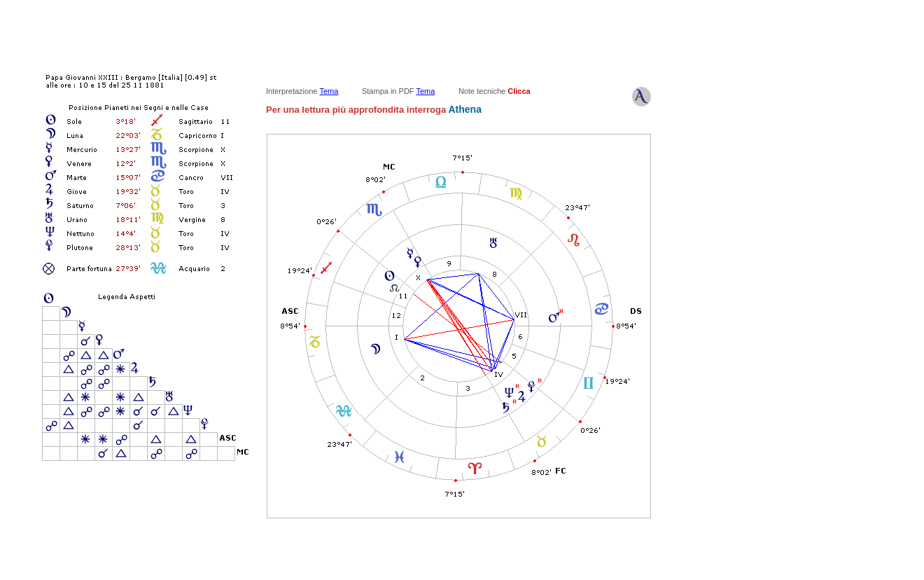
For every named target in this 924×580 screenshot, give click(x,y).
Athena (464, 109)
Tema (329, 91)
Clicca (519, 91)
